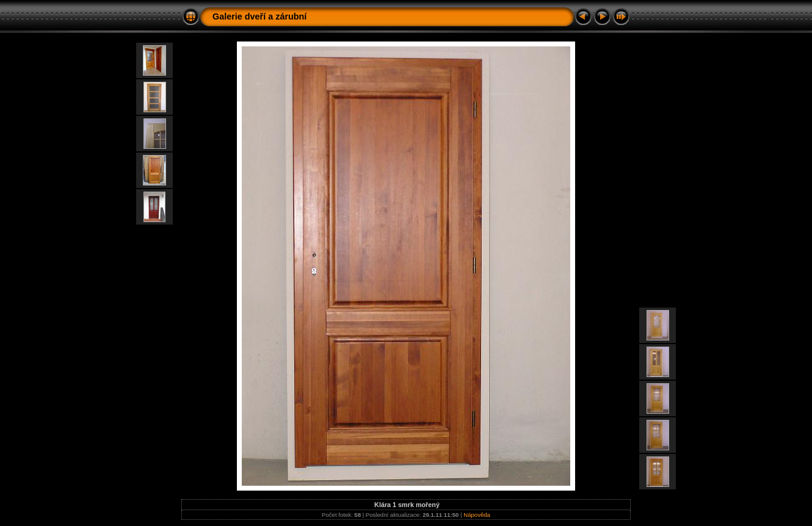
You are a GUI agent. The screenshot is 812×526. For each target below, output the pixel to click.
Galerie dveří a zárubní (259, 16)
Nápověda (477, 515)
